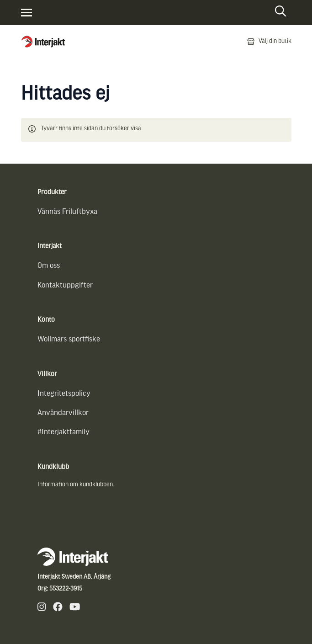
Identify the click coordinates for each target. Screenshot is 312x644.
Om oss (49, 266)
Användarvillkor (63, 413)
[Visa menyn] (26, 13)
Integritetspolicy (64, 394)
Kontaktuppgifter (65, 285)
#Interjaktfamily (63, 432)
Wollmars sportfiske (69, 339)
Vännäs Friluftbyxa (67, 212)
